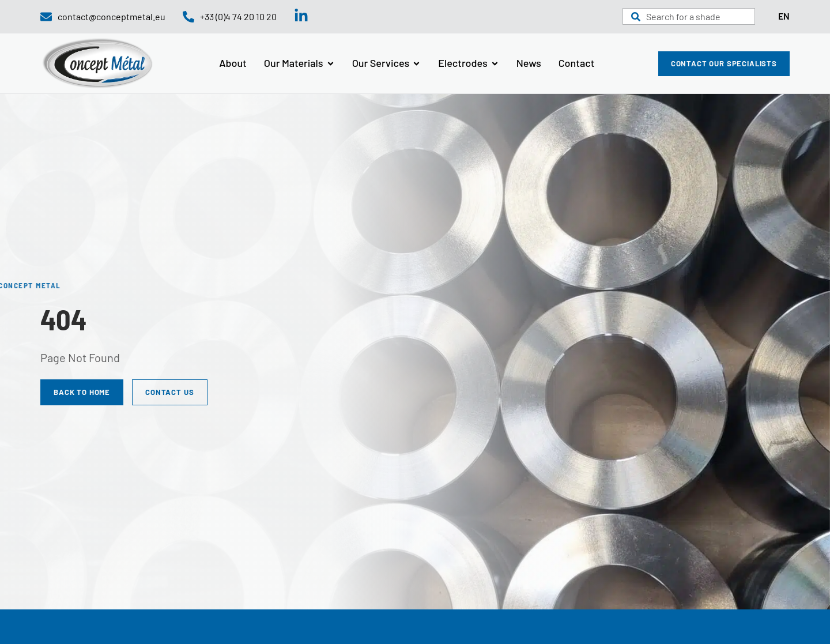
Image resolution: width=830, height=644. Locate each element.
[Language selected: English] (784, 16)
